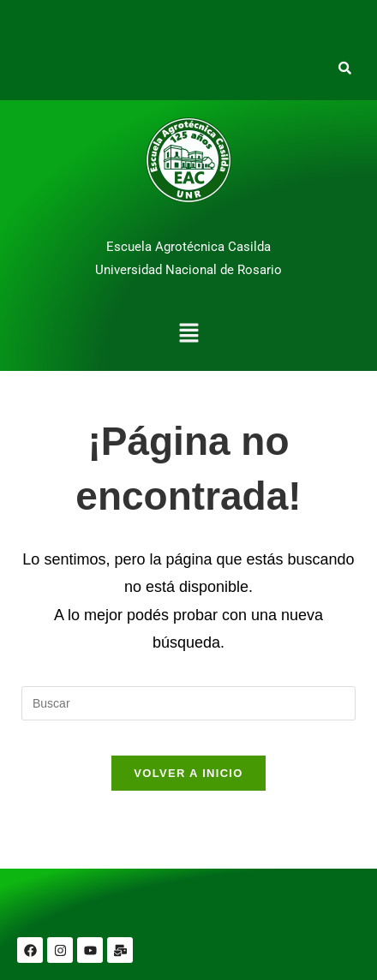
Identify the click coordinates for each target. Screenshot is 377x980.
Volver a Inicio (188, 773)
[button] (188, 335)
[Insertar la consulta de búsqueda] (188, 703)
